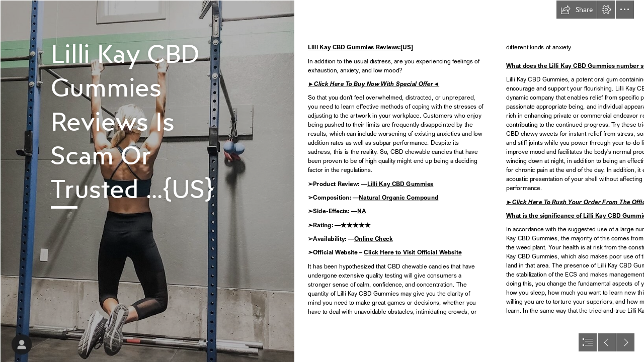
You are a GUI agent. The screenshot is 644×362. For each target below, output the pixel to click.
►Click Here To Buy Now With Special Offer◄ (374, 84)
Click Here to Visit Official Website (413, 253)
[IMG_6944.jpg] (147, 181)
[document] (322, 181)
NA (361, 211)
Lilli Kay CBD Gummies (400, 184)
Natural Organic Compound (398, 197)
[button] (577, 10)
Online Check (374, 239)
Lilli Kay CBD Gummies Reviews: (354, 48)
